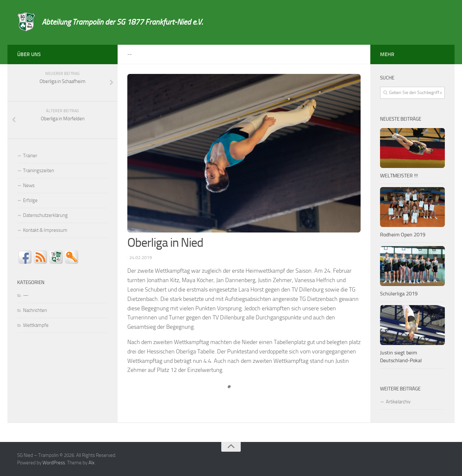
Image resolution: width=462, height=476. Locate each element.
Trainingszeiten (39, 171)
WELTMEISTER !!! (399, 176)
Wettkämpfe (36, 325)
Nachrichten (35, 310)
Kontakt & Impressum (45, 230)
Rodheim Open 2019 (403, 235)
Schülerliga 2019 (399, 294)
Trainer (30, 156)
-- (130, 54)
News (29, 185)
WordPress (54, 463)
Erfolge (30, 200)
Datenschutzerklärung (45, 215)
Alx (92, 463)
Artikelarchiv (398, 402)
